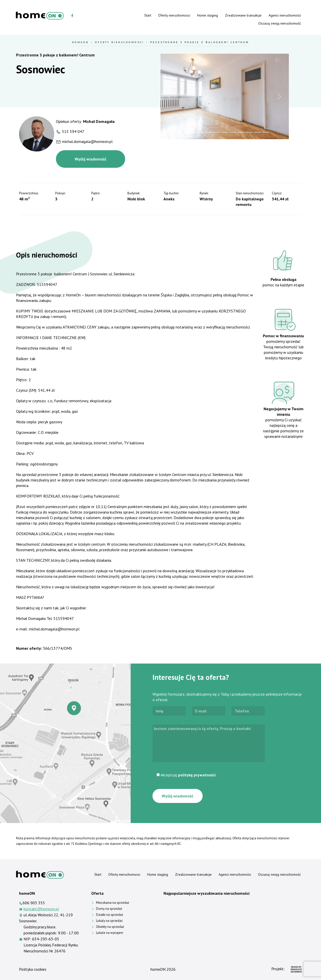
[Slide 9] (249, 132)
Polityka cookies (33, 969)
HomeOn (80, 42)
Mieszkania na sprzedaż (113, 903)
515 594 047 (73, 131)
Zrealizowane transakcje (243, 15)
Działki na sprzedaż (110, 915)
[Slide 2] (192, 132)
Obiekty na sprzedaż (110, 927)
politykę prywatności (197, 775)
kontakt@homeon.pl (41, 909)
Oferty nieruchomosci (174, 15)
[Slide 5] (217, 132)
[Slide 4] (209, 132)
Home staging (208, 15)
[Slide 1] (184, 132)
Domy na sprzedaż (109, 909)
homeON (158, 969)
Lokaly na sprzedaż (109, 921)
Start (148, 15)
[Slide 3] (200, 132)
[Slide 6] (225, 132)
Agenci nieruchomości (285, 15)
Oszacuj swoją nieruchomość (280, 23)
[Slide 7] (233, 132)
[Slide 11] (266, 132)
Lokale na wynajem (110, 933)
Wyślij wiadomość (91, 159)
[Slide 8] (241, 132)
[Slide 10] (257, 132)
